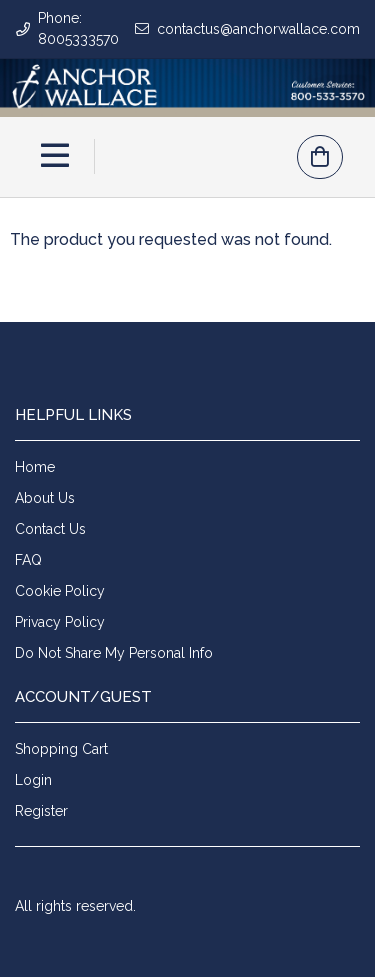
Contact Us (50, 529)
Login (33, 780)
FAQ (28, 560)
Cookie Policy (60, 591)
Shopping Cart (61, 749)
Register (41, 811)
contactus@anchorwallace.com (258, 29)
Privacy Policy (60, 622)
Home (35, 467)
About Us (45, 498)
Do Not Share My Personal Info (114, 653)
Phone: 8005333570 (78, 28)
